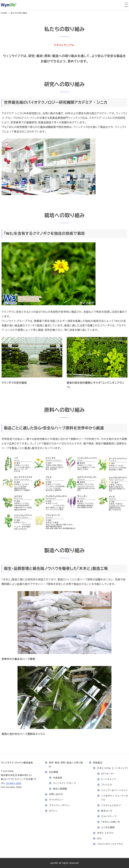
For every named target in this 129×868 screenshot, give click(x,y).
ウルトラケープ (109, 816)
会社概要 (54, 772)
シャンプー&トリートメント (114, 790)
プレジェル (107, 785)
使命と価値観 (60, 789)
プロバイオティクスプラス (110, 844)
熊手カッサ (107, 811)
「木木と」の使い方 (111, 822)
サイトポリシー (56, 800)
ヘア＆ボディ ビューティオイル (115, 798)
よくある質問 (108, 827)
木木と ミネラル (105, 833)
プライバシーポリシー (60, 805)
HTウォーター (108, 774)
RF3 (99, 839)
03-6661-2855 (14, 783)
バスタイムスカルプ (111, 805)
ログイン (53, 811)
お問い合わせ (56, 794)
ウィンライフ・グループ (64, 783)
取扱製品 (98, 763)
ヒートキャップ (108, 779)
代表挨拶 (58, 778)
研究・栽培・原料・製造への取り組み (66, 765)
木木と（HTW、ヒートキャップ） (113, 768)
